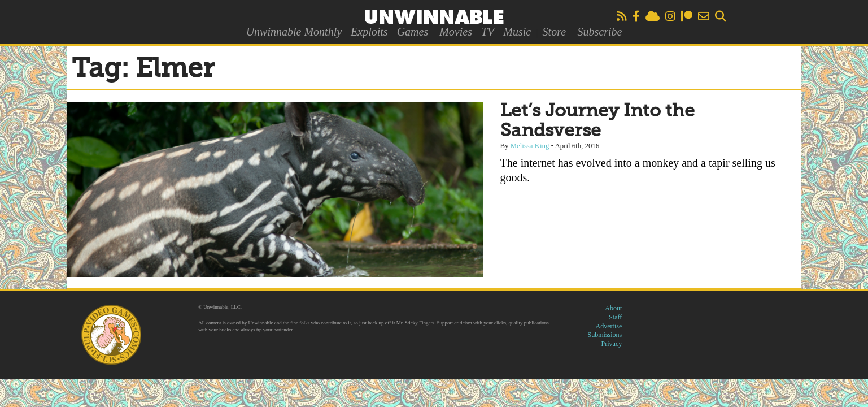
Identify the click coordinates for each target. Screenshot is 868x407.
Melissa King (530, 146)
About (613, 308)
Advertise (609, 326)
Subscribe (599, 32)
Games (413, 32)
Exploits (369, 32)
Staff (615, 317)
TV (488, 32)
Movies (456, 32)
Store (554, 32)
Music (517, 32)
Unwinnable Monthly (294, 32)
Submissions (605, 335)
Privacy (612, 344)
